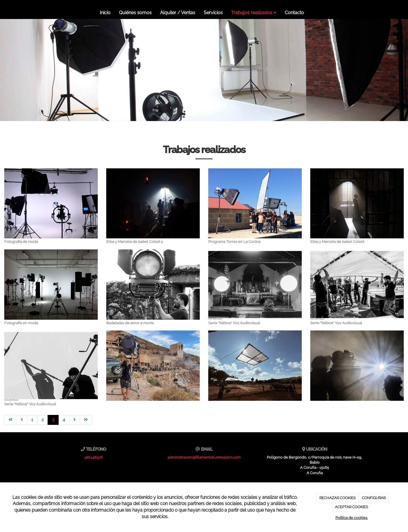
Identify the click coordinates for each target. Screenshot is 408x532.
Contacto (294, 13)
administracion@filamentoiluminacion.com (204, 457)
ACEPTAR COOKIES (351, 507)
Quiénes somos (135, 13)
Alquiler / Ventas (178, 13)
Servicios (213, 13)
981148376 (94, 457)
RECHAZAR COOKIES (337, 498)
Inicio (105, 13)
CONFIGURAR (374, 498)
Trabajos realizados (254, 13)
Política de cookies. (352, 518)
